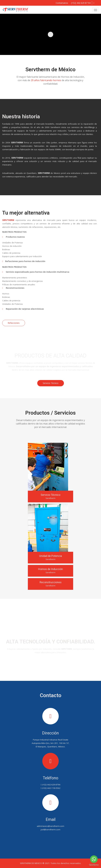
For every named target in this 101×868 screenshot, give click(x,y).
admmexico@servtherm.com (50, 826)
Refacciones (14, 323)
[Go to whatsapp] (94, 859)
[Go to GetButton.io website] (94, 865)
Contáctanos (51, 666)
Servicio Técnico (51, 383)
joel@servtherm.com (50, 830)
